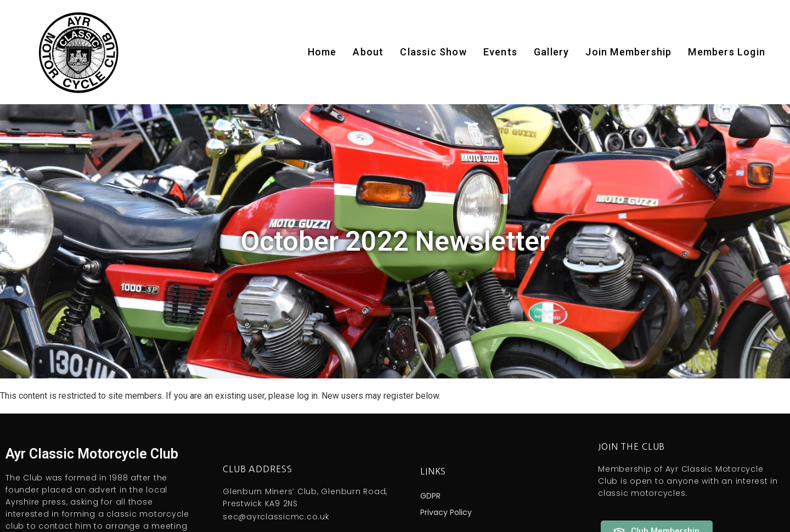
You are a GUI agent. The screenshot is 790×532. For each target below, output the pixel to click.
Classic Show (433, 52)
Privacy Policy (446, 512)
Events (500, 52)
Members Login (727, 52)
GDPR (430, 496)
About (368, 52)
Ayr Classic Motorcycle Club (92, 454)
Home (322, 52)
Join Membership (628, 52)
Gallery (551, 52)
